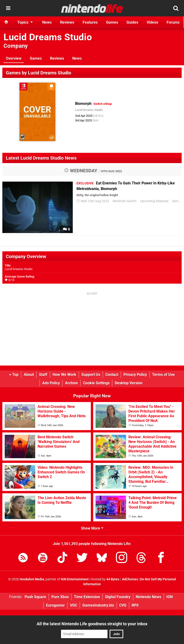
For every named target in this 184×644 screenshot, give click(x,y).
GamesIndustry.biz (98, 605)
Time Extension (87, 597)
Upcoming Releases (154, 201)
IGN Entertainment (75, 579)
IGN (170, 597)
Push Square (35, 597)
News (77, 58)
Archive (71, 383)
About (29, 375)
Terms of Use (163, 375)
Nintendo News (148, 597)
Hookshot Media (32, 579)
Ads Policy (51, 383)
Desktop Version (129, 383)
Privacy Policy (135, 375)
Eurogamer (55, 605)
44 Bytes (113, 579)
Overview (14, 58)
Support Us (91, 375)
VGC (74, 605)
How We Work (64, 375)
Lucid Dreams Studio (48, 37)
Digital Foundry (118, 597)
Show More (92, 528)
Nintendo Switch (125, 201)
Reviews (57, 58)
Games (36, 58)
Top (14, 375)
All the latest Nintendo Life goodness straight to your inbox (92, 624)
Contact (112, 375)
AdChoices (130, 579)
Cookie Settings (96, 383)
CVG (123, 605)
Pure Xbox (60, 597)
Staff (43, 375)
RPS (135, 605)
